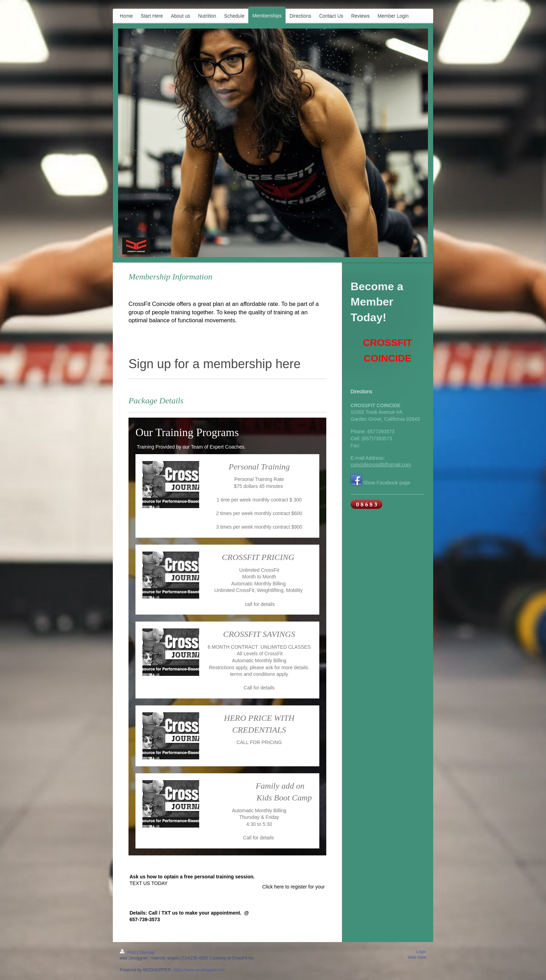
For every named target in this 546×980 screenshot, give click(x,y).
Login (421, 952)
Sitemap (147, 953)
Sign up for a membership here (214, 364)
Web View (417, 957)
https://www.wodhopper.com (199, 970)
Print (128, 953)
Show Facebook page (387, 483)
